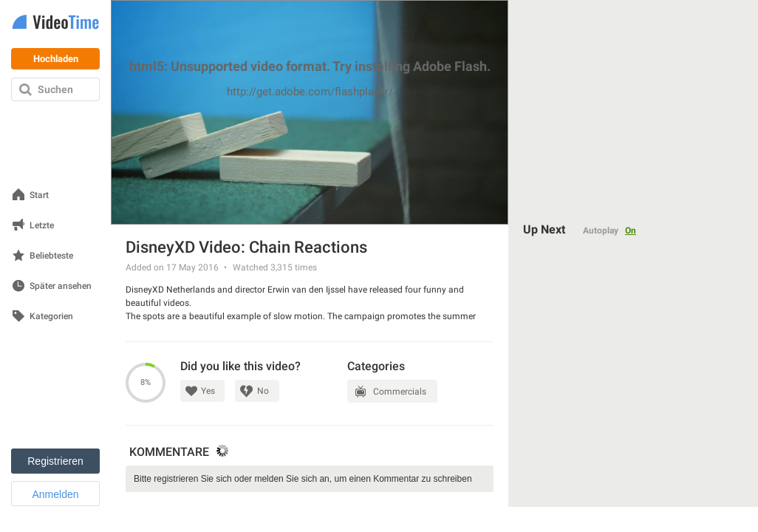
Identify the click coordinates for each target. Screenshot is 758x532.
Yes (208, 391)
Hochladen (56, 59)
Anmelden (55, 494)
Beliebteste (51, 256)
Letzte (42, 226)
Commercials (400, 392)
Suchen (55, 89)
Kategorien (51, 317)
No (263, 391)
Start (39, 195)
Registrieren (55, 461)
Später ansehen (61, 286)
